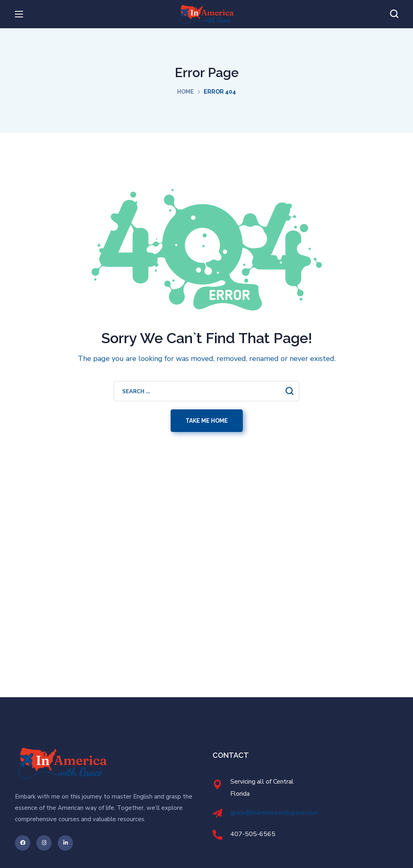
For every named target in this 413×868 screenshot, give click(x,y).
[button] (394, 14)
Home (186, 92)
